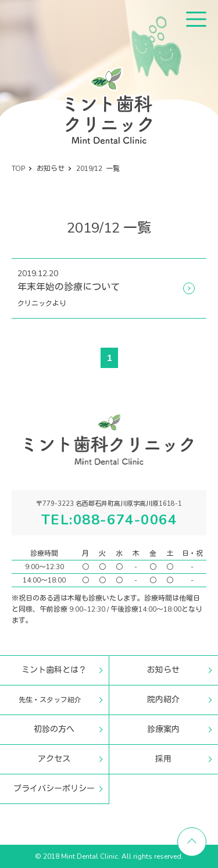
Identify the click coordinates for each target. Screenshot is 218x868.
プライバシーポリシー (54, 789)
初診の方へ (54, 729)
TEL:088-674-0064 (109, 520)
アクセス (54, 759)
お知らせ (163, 670)
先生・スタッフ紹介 (50, 700)
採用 (163, 759)
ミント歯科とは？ (54, 670)
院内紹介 (163, 700)
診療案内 (163, 729)
